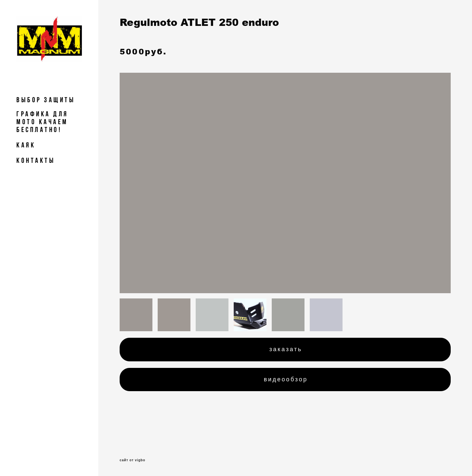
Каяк (26, 145)
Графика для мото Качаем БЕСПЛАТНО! (42, 122)
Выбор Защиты (46, 100)
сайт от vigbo (132, 460)
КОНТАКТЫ (36, 160)
